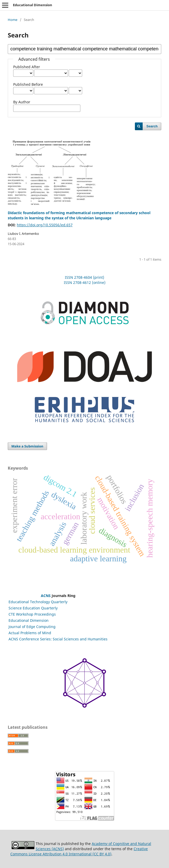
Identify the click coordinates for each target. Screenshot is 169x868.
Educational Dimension (33, 5)
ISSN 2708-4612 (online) (85, 282)
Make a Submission (27, 446)
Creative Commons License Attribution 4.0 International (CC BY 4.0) (79, 851)
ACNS (46, 596)
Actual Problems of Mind (30, 633)
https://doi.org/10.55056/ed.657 (45, 225)
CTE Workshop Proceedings (32, 614)
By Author (22, 102)
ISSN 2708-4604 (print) (85, 277)
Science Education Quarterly (33, 608)
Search (152, 126)
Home (13, 20)
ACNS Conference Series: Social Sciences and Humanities (58, 639)
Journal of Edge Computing (32, 627)
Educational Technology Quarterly (38, 602)
